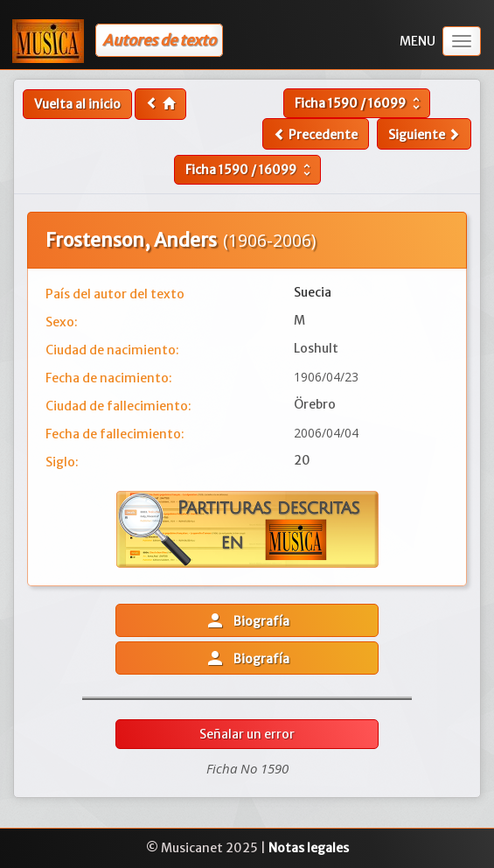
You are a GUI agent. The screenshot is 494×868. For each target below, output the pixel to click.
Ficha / (359, 103)
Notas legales (309, 848)
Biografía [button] (247, 620)
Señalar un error (247, 734)
